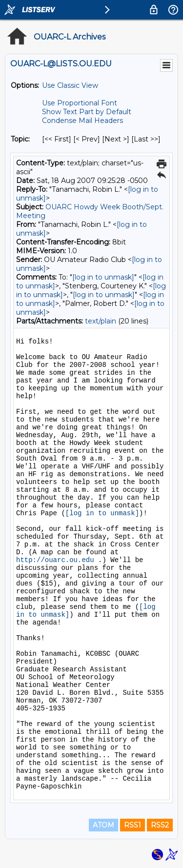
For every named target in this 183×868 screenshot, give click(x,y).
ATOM (103, 825)
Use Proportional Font (80, 103)
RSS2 (160, 825)
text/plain (101, 321)
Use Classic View (70, 85)
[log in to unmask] (103, 277)
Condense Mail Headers (82, 121)
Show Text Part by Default (87, 112)
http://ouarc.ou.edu (55, 560)
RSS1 (132, 825)
